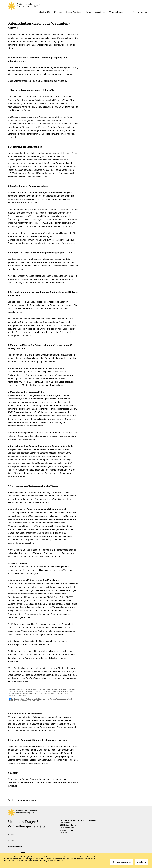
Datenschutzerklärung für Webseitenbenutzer (47, 861)
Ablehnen (141, 862)
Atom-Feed (138, 12)
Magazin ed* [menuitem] (100, 12)
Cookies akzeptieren (122, 862)
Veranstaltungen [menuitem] (117, 12)
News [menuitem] (88, 12)
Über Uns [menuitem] (58, 12)
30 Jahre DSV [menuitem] (44, 12)
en (146, 12)
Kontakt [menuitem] (11, 800)
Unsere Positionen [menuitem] (74, 12)
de (142, 12)
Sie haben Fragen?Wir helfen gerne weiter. (28, 824)
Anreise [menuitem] (11, 840)
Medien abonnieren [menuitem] (16, 846)
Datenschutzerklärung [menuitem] (27, 800)
